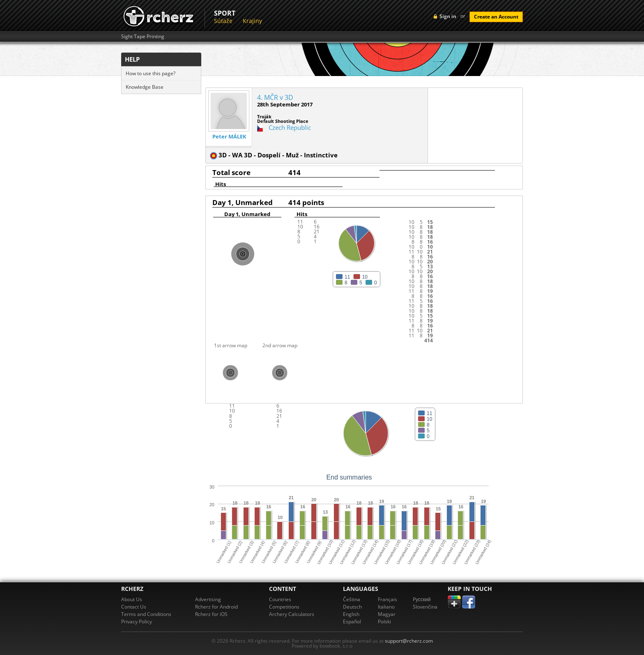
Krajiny (252, 21)
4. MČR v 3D (275, 97)
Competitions (284, 607)
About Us (132, 599)
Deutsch (352, 607)
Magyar (387, 614)
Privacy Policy (137, 622)
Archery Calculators (292, 614)
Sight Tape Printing (143, 37)
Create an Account (496, 17)
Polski (384, 622)
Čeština (352, 599)
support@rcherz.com (409, 641)
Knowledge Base (145, 87)
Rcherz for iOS (211, 614)
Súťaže (223, 21)
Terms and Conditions (146, 614)
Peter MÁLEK (229, 137)
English (351, 614)
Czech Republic (290, 127)
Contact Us (134, 607)
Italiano (386, 607)
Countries (280, 599)
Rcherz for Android (216, 607)
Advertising (208, 599)
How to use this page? (151, 73)
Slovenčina (425, 607)
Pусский (422, 599)
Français (388, 599)
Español (352, 622)
